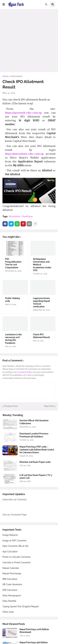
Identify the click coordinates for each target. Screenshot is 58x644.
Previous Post (11, 406)
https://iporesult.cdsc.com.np (23, 113)
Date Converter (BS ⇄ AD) (15, 546)
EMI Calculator (10, 590)
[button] (4, 4)
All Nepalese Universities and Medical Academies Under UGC (42, 265)
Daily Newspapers (12, 596)
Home (5, 76)
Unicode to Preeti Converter (17, 562)
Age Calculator (10, 552)
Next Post (49, 406)
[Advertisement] (29, 41)
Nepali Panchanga (12, 573)
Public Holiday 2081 (13, 300)
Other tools (8, 612)
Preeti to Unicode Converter (17, 557)
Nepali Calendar (11, 568)
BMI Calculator (10, 579)
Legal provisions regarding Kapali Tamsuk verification (41, 302)
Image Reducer (10, 535)
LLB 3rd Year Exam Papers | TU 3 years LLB (36, 477)
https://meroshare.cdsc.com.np (24, 154)
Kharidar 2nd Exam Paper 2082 (35, 462)
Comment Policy (25, 372)
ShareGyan (27, 216)
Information (16, 76)
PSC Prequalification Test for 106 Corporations (13, 263)
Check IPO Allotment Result (41, 336)
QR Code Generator (12, 584)
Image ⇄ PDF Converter (15, 541)
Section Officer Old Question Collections (34, 422)
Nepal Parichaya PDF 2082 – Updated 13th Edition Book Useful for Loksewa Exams (37, 450)
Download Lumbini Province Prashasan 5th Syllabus (34, 435)
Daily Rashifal (9, 601)
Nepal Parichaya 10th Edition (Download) (34, 631)
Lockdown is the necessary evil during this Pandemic (13, 339)
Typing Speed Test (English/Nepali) (21, 606)
